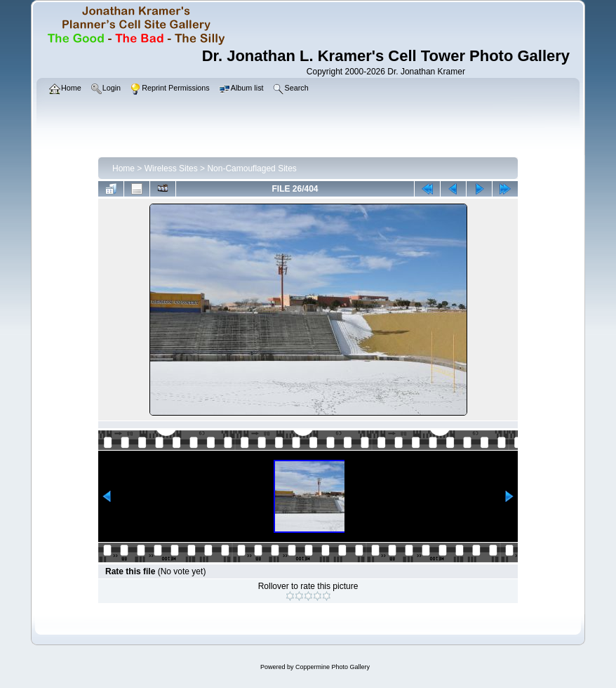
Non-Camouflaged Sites (252, 168)
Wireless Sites (171, 168)
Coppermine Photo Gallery (333, 667)
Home (123, 168)
